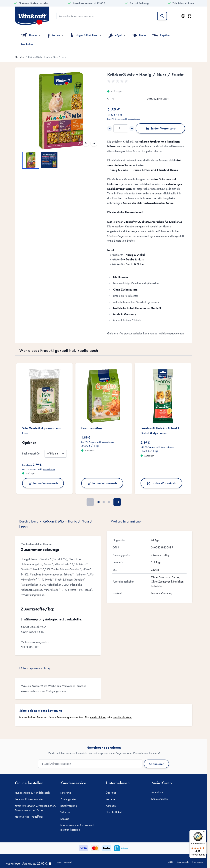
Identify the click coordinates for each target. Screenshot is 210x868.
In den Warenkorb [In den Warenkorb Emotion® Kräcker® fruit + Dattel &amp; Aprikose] (161, 483)
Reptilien (161, 35)
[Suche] (162, 16)
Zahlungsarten (68, 799)
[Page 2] (104, 502)
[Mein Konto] (183, 16)
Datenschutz (183, 862)
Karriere (110, 799)
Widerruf (65, 812)
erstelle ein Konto (123, 717)
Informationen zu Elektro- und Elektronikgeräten (77, 827)
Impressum (198, 862)
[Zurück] (86, 143)
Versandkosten (134, 119)
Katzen (54, 35)
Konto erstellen (160, 799)
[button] (118, 81)
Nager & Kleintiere (84, 35)
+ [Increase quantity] (132, 128)
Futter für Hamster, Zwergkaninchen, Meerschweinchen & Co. (35, 808)
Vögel (115, 35)
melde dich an (98, 717)
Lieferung (66, 793)
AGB (171, 862)
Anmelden (157, 792)
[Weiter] (94, 143)
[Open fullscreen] (61, 111)
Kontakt (64, 819)
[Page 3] (109, 502)
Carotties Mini (92, 428)
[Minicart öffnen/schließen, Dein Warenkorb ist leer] (189, 16)
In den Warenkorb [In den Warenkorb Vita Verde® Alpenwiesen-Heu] (43, 483)
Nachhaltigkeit (114, 812)
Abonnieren (156, 764)
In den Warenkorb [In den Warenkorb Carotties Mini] (102, 483)
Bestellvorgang (69, 806)
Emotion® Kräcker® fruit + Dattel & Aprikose (160, 430)
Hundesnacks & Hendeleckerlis (33, 793)
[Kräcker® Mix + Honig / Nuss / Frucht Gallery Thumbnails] (40, 160)
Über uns (111, 793)
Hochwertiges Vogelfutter (29, 817)
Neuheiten (27, 44)
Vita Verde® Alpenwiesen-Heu (42, 430)
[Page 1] (99, 502)
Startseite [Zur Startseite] (19, 57)
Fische (139, 35)
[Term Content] (50, 863)
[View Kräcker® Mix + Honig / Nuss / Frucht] (31, 160)
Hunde (29, 35)
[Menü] (204, 832)
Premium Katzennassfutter (29, 799)
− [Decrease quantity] (110, 128)
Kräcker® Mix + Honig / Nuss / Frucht (47, 57)
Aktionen (111, 806)
